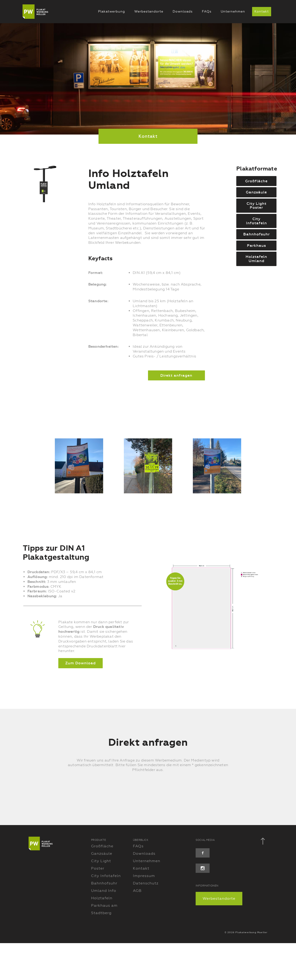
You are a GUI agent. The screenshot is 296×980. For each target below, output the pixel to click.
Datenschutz (146, 920)
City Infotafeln (106, 913)
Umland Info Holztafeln (104, 931)
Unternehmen (233, 11)
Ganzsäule (102, 890)
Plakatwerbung (111, 11)
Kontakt (261, 11)
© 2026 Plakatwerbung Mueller (246, 969)
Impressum (144, 913)
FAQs (206, 11)
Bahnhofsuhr (104, 920)
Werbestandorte (149, 11)
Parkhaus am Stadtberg (104, 946)
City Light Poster (101, 901)
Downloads (182, 11)
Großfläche (102, 883)
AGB (137, 927)
